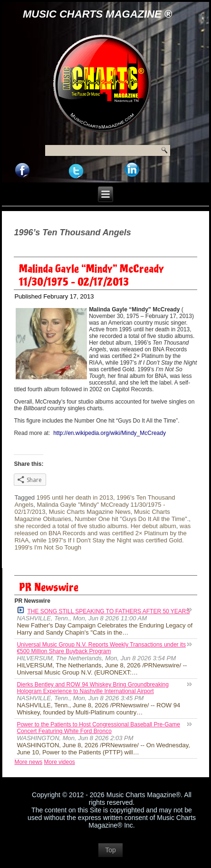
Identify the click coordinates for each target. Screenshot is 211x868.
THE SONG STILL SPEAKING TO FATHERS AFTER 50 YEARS (103, 611)
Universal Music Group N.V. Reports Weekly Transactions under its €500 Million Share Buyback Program (101, 648)
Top (110, 850)
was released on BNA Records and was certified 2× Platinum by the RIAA (102, 533)
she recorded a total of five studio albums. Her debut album (95, 526)
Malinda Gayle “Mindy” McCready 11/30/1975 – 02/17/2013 (91, 276)
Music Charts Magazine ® (97, 14)
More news (28, 762)
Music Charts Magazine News (90, 512)
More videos (59, 762)
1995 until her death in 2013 (75, 497)
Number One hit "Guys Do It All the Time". (132, 519)
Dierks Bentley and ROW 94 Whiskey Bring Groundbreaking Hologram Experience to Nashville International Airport (92, 688)
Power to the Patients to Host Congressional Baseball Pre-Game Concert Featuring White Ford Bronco (98, 728)
